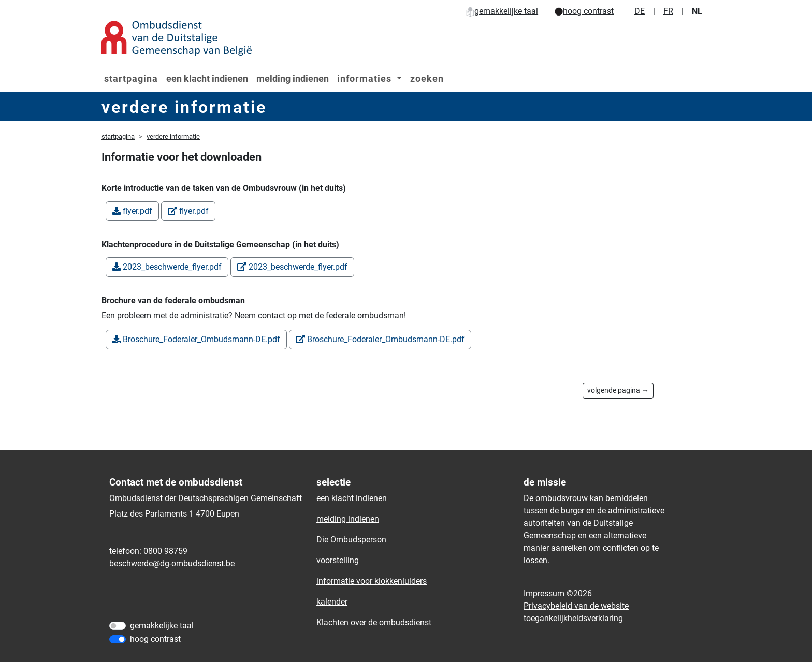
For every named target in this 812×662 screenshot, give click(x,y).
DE (640, 11)
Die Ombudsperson (351, 540)
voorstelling (338, 560)
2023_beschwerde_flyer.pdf (167, 267)
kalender (332, 602)
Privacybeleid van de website (576, 606)
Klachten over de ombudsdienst (374, 622)
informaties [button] (366, 78)
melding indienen (293, 78)
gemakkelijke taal (502, 11)
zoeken (427, 78)
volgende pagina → (618, 390)
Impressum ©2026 (558, 593)
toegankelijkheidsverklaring (573, 618)
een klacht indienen (207, 78)
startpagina (131, 78)
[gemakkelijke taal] (118, 626)
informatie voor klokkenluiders (372, 581)
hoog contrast (584, 11)
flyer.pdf (132, 211)
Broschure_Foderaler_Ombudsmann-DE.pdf (196, 339)
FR (668, 11)
